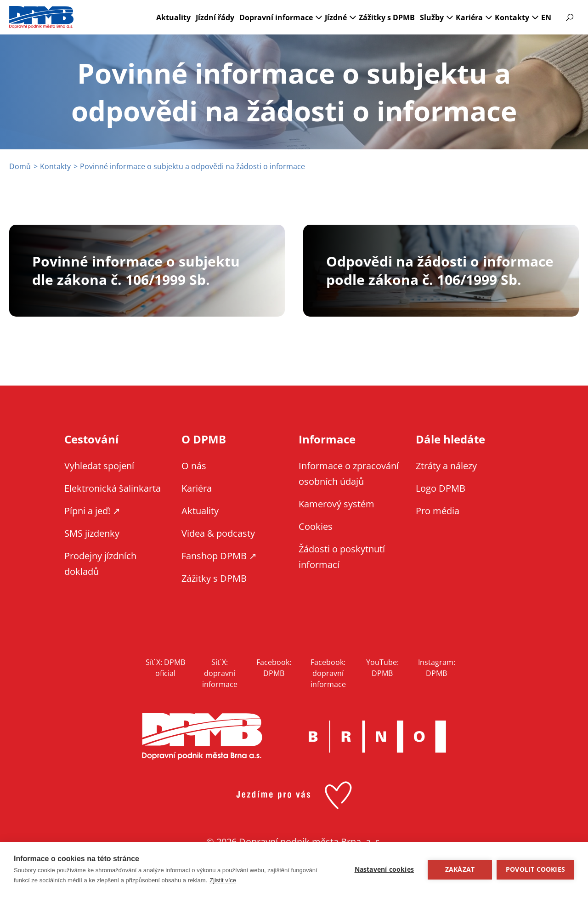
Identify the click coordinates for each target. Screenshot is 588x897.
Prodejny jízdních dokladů (100, 564)
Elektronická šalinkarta (113, 488)
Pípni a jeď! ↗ (92, 511)
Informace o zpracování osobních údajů (349, 474)
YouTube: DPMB (382, 668)
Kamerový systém (336, 504)
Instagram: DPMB (437, 668)
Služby (432, 17)
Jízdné (336, 17)
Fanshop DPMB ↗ (219, 556)
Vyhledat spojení (99, 466)
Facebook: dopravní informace (328, 673)
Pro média (438, 511)
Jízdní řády (215, 17)
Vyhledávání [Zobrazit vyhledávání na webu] (570, 17)
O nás (194, 466)
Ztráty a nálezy (446, 466)
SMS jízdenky (92, 533)
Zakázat (460, 869)
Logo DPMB (441, 488)
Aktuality (173, 17)
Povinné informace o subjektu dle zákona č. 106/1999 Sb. (136, 271)
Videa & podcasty (218, 533)
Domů (20, 166)
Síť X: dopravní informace (220, 673)
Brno (377, 737)
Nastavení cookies (384, 869)
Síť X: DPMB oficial (165, 668)
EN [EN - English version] (546, 17)
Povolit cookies (535, 869)
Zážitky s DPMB (387, 17)
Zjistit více (223, 880)
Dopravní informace (276, 17)
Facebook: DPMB (274, 668)
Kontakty (512, 17)
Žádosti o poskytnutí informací (342, 557)
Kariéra (469, 17)
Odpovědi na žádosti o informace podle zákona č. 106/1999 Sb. (440, 271)
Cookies (316, 526)
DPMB (202, 736)
